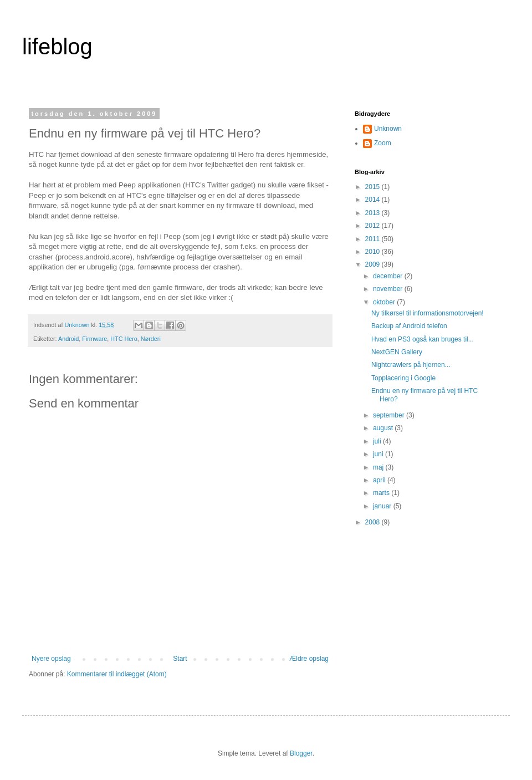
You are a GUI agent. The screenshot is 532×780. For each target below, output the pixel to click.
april (380, 480)
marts (382, 493)
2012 (374, 226)
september (390, 415)
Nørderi (151, 339)
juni (379, 454)
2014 (374, 200)
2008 (374, 522)
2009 (374, 264)
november (389, 289)
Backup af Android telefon (409, 326)
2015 (374, 187)
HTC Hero (124, 339)
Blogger (301, 753)
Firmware (94, 339)
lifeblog (57, 47)
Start (180, 659)
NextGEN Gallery (397, 352)
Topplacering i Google (403, 378)
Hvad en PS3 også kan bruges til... (423, 339)
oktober (385, 302)
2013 (374, 213)
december (389, 276)
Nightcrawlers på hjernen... (411, 365)
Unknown (388, 129)
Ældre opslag (309, 659)
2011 (374, 239)
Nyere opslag (51, 659)
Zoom (383, 143)
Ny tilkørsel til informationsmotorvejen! (428, 313)
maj (379, 467)
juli (378, 441)
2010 (374, 252)
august (384, 428)
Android (68, 339)
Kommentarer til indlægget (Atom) (117, 674)
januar (383, 506)
